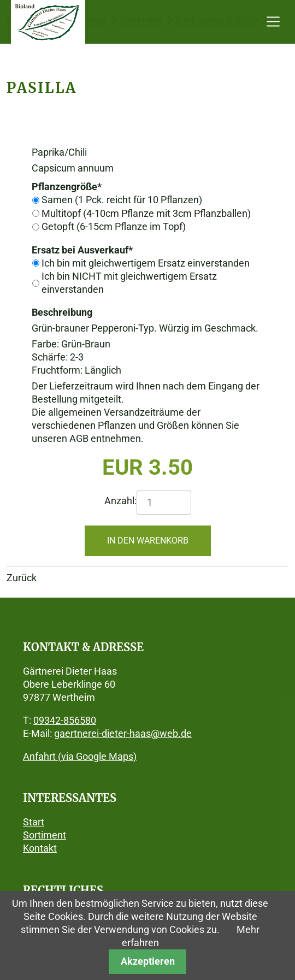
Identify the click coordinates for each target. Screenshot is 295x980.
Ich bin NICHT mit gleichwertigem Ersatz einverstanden (129, 283)
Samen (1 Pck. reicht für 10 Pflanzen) (122, 200)
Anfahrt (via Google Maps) (80, 756)
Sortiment (45, 835)
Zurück (22, 578)
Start (34, 822)
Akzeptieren (148, 961)
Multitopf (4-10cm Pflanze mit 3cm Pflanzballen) (146, 213)
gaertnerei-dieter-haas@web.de (123, 733)
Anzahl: (120, 501)
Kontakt (40, 848)
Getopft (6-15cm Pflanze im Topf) (114, 226)
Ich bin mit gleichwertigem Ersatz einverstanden (146, 263)
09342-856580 (65, 720)
